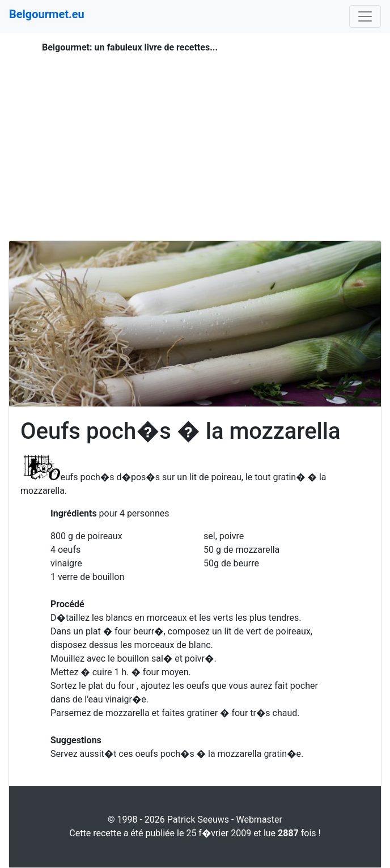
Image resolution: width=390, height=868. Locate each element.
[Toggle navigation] (365, 16)
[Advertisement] (195, 134)
